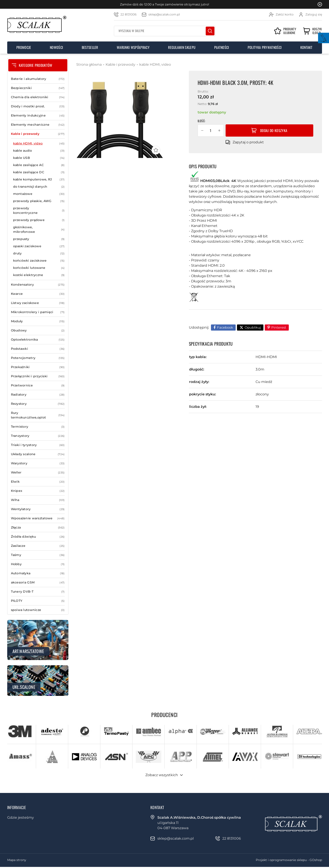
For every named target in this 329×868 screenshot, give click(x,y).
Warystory (38, 463)
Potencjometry (38, 358)
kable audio (39, 151)
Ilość (201, 121)
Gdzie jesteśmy (21, 817)
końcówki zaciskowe (39, 261)
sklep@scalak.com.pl (164, 14)
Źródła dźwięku (38, 537)
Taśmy (38, 555)
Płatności (222, 47)
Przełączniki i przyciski (38, 376)
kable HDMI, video (39, 143)
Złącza (38, 527)
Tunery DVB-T (38, 592)
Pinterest (279, 327)
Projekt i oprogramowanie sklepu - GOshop (289, 860)
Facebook (225, 327)
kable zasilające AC (39, 165)
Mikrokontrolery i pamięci (38, 312)
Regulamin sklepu (182, 47)
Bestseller (90, 47)
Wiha (38, 500)
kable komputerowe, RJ (39, 179)
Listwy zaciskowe (38, 303)
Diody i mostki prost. (38, 106)
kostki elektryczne (39, 275)
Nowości (56, 47)
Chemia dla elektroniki (38, 97)
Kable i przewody (38, 134)
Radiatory (38, 395)
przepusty (39, 239)
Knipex (38, 491)
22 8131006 (129, 14)
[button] (202, 130)
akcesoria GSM (38, 582)
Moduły (38, 321)
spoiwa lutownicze (38, 610)
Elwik (38, 482)
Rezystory (38, 404)
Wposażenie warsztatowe (38, 518)
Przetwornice (38, 385)
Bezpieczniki (38, 88)
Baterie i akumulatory (38, 79)
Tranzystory (38, 436)
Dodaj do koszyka (274, 130)
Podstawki (38, 349)
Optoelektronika (38, 340)
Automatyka (38, 573)
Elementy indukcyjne (38, 116)
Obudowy (38, 330)
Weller (38, 473)
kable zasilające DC (39, 172)
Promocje (24, 47)
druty (39, 253)
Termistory (38, 427)
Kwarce (38, 294)
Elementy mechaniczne (38, 125)
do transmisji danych (39, 187)
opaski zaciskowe (39, 246)
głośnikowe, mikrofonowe (39, 230)
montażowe (39, 194)
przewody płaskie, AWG (39, 201)
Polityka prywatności (265, 47)
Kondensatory (38, 285)
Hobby (38, 564)
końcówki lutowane (39, 268)
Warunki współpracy (133, 47)
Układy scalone (38, 454)
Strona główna (89, 64)
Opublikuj (253, 327)
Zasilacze (38, 546)
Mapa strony (17, 860)
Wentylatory (38, 509)
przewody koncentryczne (39, 211)
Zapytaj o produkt (248, 142)
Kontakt (306, 47)
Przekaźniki (38, 367)
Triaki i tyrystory (38, 445)
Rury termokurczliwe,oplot (38, 415)
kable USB (39, 158)
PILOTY (38, 601)
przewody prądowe (39, 220)
